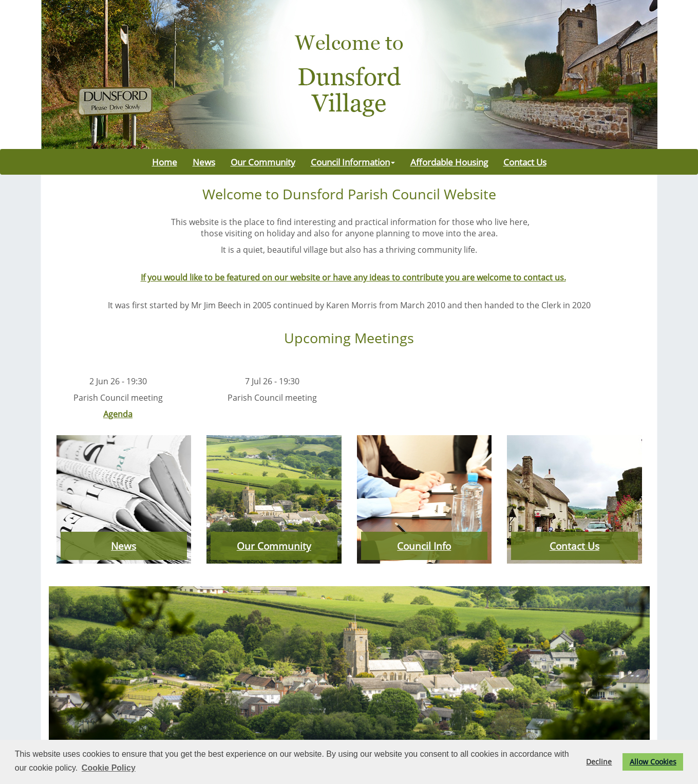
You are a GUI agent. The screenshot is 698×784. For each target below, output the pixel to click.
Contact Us (525, 162)
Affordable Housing (449, 162)
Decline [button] (599, 762)
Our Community (263, 162)
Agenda (118, 414)
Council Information (353, 162)
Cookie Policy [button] (109, 768)
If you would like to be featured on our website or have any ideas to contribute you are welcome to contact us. (353, 277)
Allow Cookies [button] (653, 762)
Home (165, 162)
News (204, 162)
